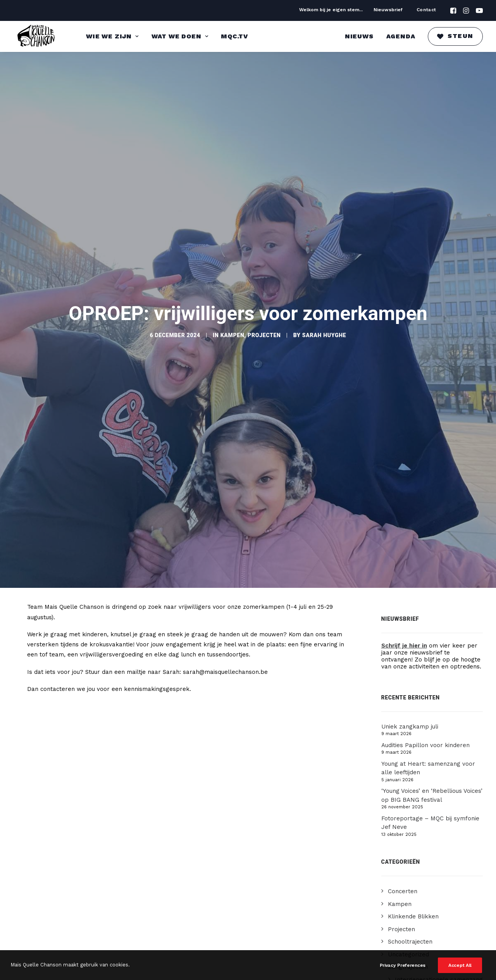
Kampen (232, 327)
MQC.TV (234, 36)
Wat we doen (180, 36)
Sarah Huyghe (324, 327)
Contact (426, 10)
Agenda (401, 36)
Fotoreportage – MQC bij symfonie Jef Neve (430, 806)
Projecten (264, 327)
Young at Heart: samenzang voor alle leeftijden (428, 751)
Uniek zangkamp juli (410, 710)
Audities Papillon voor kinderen (425, 728)
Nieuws (359, 36)
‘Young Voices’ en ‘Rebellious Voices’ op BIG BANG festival (432, 778)
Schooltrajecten (410, 925)
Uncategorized (408, 937)
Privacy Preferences (403, 966)
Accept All (460, 966)
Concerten (403, 874)
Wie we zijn (112, 36)
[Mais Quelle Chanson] (36, 36)
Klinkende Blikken (413, 899)
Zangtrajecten (408, 950)
